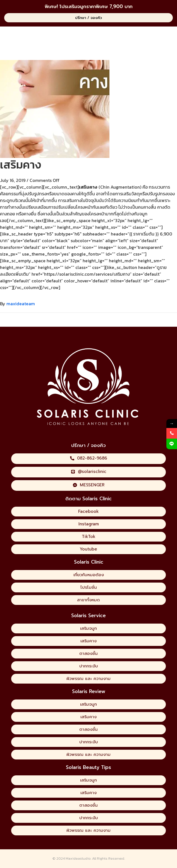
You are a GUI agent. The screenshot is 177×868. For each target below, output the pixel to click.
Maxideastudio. (78, 858)
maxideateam (21, 304)
